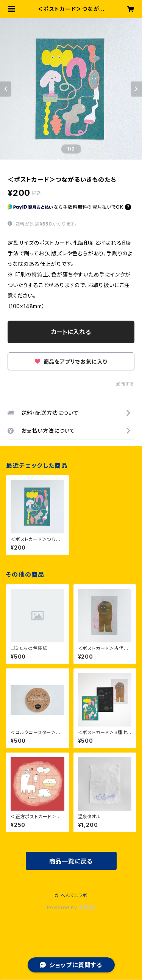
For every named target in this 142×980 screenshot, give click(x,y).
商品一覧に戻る (71, 861)
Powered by (71, 907)
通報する (125, 384)
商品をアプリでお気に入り (71, 362)
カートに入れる (71, 332)
